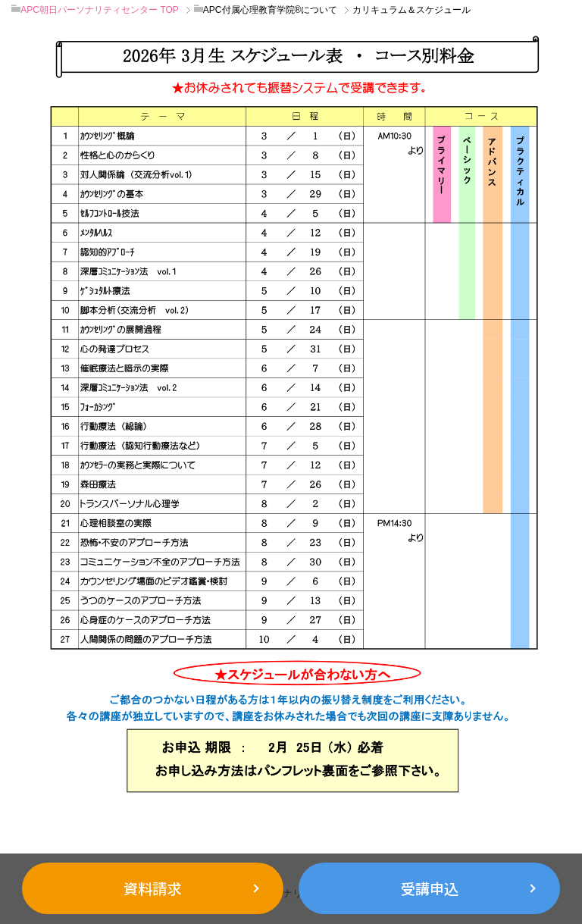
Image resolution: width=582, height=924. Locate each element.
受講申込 (430, 888)
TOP (99, 10)
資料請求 (152, 888)
